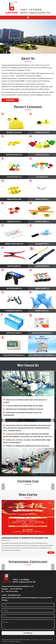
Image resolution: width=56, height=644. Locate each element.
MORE (51, 553)
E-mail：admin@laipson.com (11, 595)
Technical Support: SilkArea (11, 641)
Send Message (28, 633)
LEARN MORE (10, 100)
